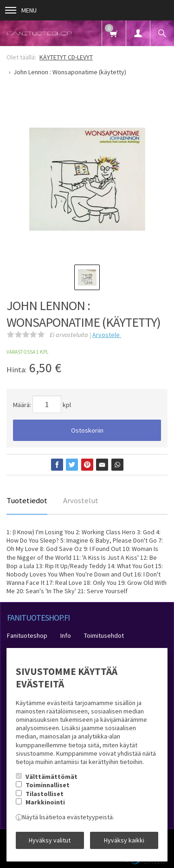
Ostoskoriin (87, 430)
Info (66, 635)
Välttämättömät (52, 777)
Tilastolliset (45, 794)
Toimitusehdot (104, 635)
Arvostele (107, 335)
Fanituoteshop (27, 635)
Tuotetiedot (27, 500)
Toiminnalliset (48, 785)
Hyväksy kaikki (124, 840)
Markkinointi (45, 802)
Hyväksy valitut (50, 840)
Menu (21, 10)
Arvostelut (81, 500)
